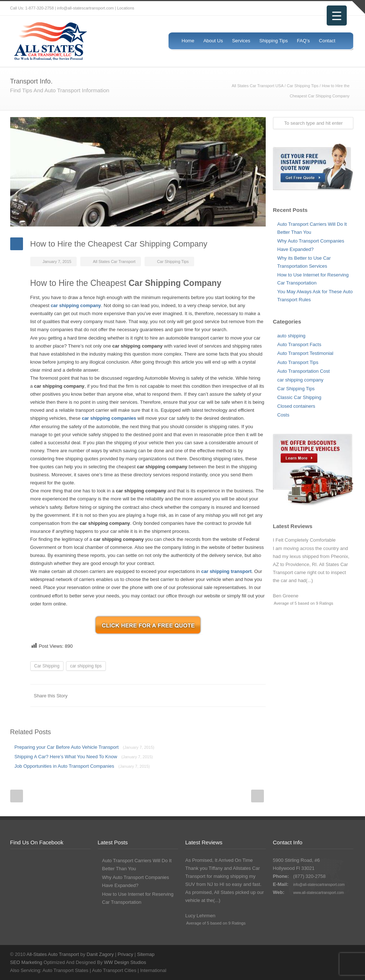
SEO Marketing (26, 962)
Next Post (258, 796)
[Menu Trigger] (337, 16)
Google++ (244, 696)
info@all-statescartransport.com (319, 885)
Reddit (200, 696)
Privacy (125, 954)
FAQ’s (303, 41)
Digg (215, 696)
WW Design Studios (125, 962)
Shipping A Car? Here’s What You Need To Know (84, 757)
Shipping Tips (274, 41)
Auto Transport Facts (299, 344)
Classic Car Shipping (299, 397)
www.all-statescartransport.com (318, 893)
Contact (327, 41)
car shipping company (300, 380)
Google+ (331, 954)
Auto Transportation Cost (304, 371)
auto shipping (291, 336)
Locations (126, 8)
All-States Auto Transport (53, 954)
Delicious (229, 696)
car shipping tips (86, 666)
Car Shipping (47, 666)
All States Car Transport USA (258, 86)
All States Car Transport (114, 262)
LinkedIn (185, 696)
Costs (283, 415)
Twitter (302, 8)
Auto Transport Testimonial (306, 353)
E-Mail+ (258, 696)
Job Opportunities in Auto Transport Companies (82, 766)
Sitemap (146, 954)
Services (241, 41)
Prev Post (17, 796)
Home (188, 41)
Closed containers (296, 406)
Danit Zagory (100, 954)
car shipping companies (109, 418)
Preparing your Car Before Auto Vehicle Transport (84, 747)
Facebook (317, 8)
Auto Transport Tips (298, 362)
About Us (213, 41)
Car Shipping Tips (303, 86)
